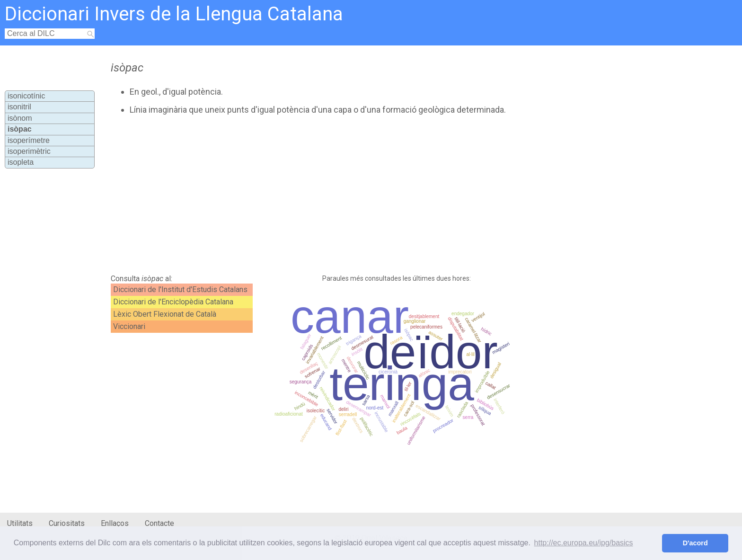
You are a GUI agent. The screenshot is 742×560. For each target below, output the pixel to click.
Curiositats (67, 523)
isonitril (19, 107)
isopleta (21, 162)
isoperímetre (29, 140)
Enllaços (115, 523)
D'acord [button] (695, 543)
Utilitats (20, 523)
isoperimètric (29, 151)
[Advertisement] (322, 195)
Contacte (159, 523)
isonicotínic (26, 96)
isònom (20, 118)
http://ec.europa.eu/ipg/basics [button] (584, 543)
